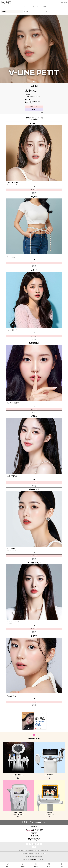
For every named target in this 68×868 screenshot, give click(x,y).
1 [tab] (33, 82)
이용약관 (25, 850)
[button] (33, 193)
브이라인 (26, 11)
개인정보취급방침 (31, 850)
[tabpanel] (34, 49)
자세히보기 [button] (34, 833)
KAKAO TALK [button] (34, 107)
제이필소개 (21, 850)
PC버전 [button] (34, 847)
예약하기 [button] (34, 110)
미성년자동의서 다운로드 (39, 850)
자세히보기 (34, 190)
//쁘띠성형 (4, 11)
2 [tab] (35, 82)
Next (48, 721)
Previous (20, 721)
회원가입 (66, 2)
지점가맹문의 (47, 850)
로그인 (62, 2)
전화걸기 (44, 822)
